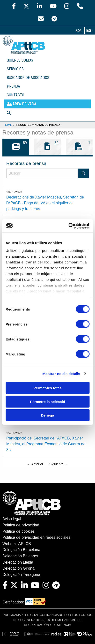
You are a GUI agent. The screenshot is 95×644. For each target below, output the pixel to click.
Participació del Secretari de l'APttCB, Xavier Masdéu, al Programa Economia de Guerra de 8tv (46, 444)
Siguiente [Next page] (56, 464)
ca (79, 31)
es (89, 31)
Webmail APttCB (17, 544)
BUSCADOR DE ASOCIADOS (28, 78)
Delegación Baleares (20, 556)
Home (8, 125)
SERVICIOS (15, 69)
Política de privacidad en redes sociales (36, 537)
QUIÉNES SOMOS (20, 60)
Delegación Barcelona (21, 550)
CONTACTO (15, 95)
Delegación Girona (18, 568)
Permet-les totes (47, 388)
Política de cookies (18, 531)
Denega (47, 415)
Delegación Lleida (18, 562)
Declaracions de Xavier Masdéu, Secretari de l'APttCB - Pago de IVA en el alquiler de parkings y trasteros (45, 203)
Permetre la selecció (47, 401)
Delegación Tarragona (21, 575)
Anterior (37, 464)
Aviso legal (12, 519)
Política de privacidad (21, 525)
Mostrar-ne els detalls (61, 373)
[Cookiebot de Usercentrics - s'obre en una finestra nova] (68, 226)
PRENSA (13, 86)
